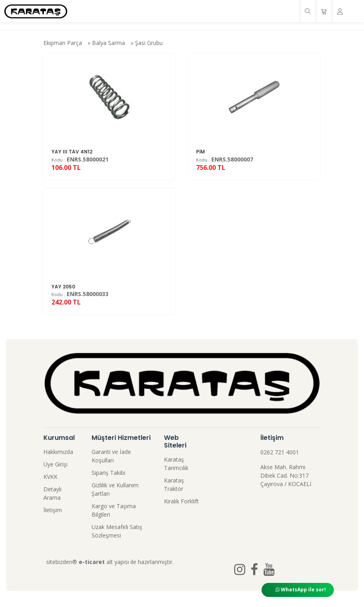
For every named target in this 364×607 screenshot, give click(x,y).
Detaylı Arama (52, 493)
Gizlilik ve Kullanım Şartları (115, 489)
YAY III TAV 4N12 (72, 152)
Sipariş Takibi (108, 473)
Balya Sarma (108, 43)
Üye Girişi (55, 464)
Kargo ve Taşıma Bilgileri (114, 510)
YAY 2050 (63, 287)
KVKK (50, 477)
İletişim (53, 510)
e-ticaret (92, 562)
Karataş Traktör (174, 484)
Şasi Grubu (149, 43)
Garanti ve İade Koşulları (111, 456)
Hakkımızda (58, 452)
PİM (200, 152)
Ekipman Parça (63, 43)
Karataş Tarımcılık (176, 464)
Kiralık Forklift (181, 501)
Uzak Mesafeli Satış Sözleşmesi (117, 531)
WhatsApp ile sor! (301, 590)
